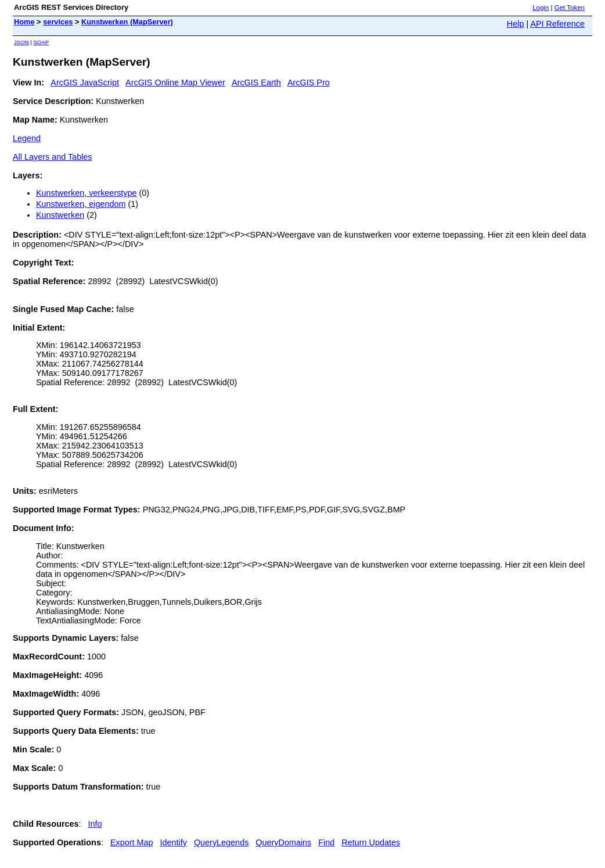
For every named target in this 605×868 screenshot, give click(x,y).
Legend (27, 138)
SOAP (41, 42)
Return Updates (371, 842)
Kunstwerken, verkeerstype (87, 193)
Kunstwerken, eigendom (81, 204)
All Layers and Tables (53, 157)
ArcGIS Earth (256, 83)
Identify (174, 842)
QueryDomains (283, 842)
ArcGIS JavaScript (85, 83)
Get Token (570, 8)
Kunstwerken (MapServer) (127, 22)
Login (541, 8)
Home (24, 22)
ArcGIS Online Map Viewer (175, 83)
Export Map (132, 842)
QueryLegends (221, 842)
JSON (21, 42)
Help (516, 24)
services (58, 22)
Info (95, 824)
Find (326, 842)
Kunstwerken (60, 215)
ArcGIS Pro (309, 83)
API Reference (557, 24)
